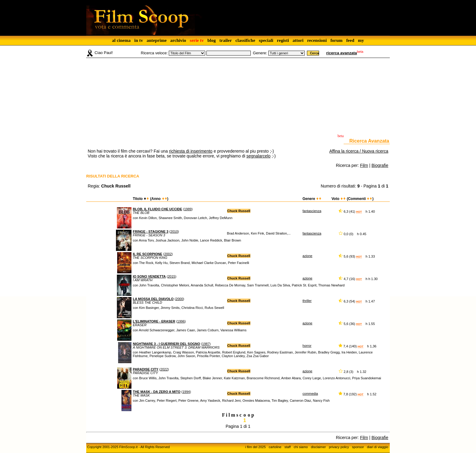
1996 (181, 321)
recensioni (317, 40)
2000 (179, 299)
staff (288, 447)
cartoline (275, 447)
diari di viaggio (378, 447)
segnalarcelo (258, 156)
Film (364, 165)
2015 (172, 276)
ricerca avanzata (342, 53)
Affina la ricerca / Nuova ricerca (359, 151)
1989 (188, 209)
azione (308, 256)
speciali (266, 40)
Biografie (380, 165)
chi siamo (301, 447)
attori (298, 40)
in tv (139, 40)
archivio (178, 40)
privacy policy (339, 447)
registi (283, 40)
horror (307, 346)
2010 (174, 232)
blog (212, 40)
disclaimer (318, 447)
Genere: (260, 53)
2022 (164, 369)
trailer (226, 40)
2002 (168, 254)
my (361, 40)
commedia (310, 394)
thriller (307, 301)
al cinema (121, 40)
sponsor (358, 447)
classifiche (245, 40)
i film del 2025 (255, 447)
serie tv (197, 40)
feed (350, 40)
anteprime (157, 40)
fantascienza (312, 211)
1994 (186, 392)
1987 (206, 344)
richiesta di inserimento (191, 151)
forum (336, 40)
